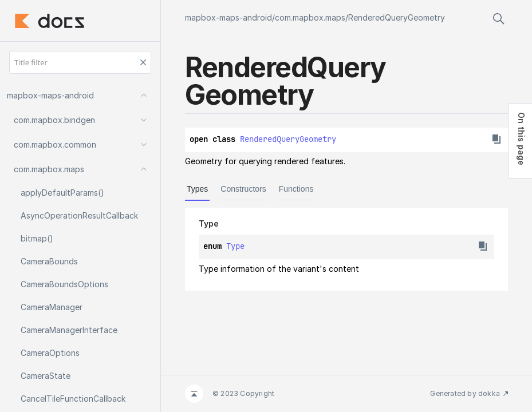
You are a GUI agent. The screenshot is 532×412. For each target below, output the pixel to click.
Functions (296, 189)
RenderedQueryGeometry (397, 17)
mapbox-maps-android (228, 17)
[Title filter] (80, 62)
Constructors (243, 189)
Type (235, 246)
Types (197, 189)
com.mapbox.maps (310, 17)
